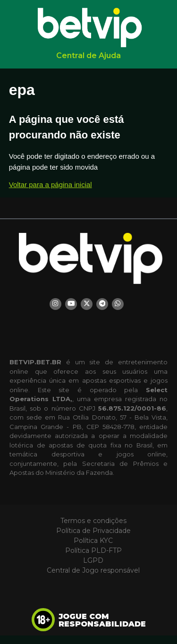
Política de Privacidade (93, 531)
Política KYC (93, 541)
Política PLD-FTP (93, 550)
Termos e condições (93, 521)
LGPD (93, 560)
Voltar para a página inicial (51, 185)
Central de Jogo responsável (93, 570)
